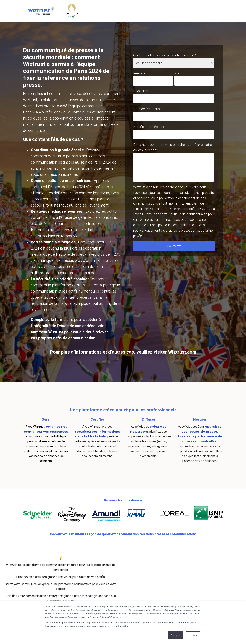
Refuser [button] (193, 635)
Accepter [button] (176, 635)
